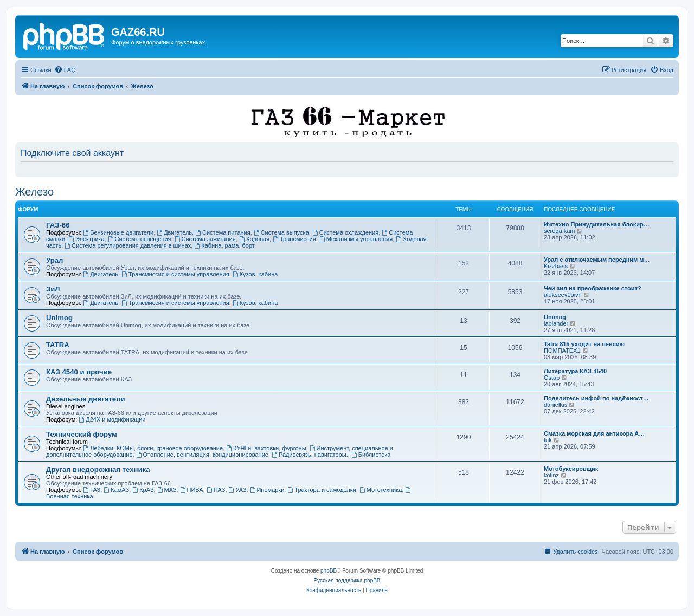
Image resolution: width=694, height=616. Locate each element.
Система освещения (140, 239)
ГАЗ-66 (58, 225)
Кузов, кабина (255, 274)
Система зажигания (205, 239)
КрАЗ (143, 490)
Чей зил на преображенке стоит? (593, 288)
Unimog (59, 318)
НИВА (192, 490)
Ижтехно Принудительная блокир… (597, 224)
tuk (548, 440)
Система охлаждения (345, 232)
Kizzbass (556, 266)
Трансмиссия (294, 239)
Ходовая (254, 239)
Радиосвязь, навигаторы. (310, 455)
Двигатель (174, 232)
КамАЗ (116, 490)
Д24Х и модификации (112, 419)
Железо (34, 192)
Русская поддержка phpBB (347, 581)
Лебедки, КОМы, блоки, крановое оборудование (153, 448)
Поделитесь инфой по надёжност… (596, 398)
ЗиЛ (53, 289)
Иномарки (267, 490)
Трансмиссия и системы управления (175, 274)
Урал (54, 260)
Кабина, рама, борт (224, 245)
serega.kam (559, 231)
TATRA (58, 345)
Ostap (552, 378)
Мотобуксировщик (571, 469)
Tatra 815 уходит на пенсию (584, 344)
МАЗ (167, 490)
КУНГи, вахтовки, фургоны (266, 448)
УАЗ (238, 490)
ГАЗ (92, 490)
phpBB (329, 571)
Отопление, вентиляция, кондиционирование (202, 455)
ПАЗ (216, 490)
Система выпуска (281, 232)
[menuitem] (65, 70)
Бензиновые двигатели (118, 232)
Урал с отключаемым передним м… (597, 260)
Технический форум (82, 434)
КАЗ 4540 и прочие (79, 372)
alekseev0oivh (563, 295)
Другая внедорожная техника (98, 469)
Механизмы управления (356, 239)
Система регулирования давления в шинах (128, 245)
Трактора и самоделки (322, 490)
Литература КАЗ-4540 (575, 371)
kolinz (551, 475)
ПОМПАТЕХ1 (562, 351)
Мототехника (381, 490)
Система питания (223, 232)
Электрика (86, 239)
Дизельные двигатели (86, 399)
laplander (556, 323)
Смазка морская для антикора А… (594, 433)
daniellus (555, 405)
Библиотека (371, 455)
